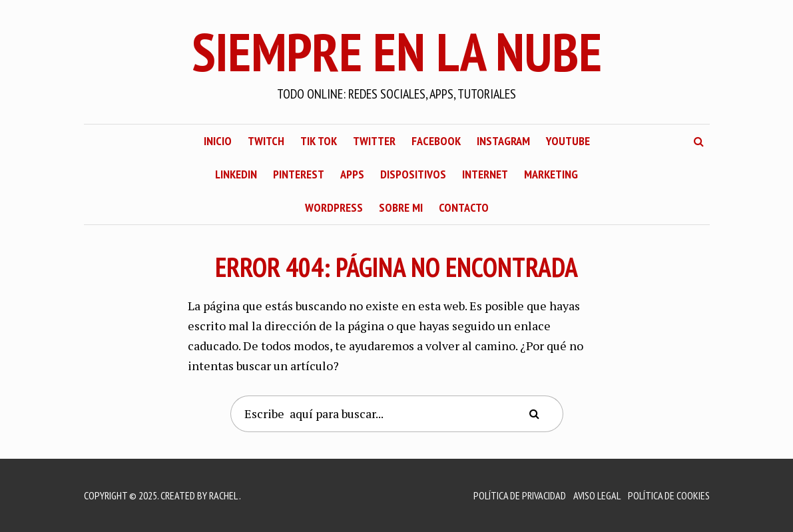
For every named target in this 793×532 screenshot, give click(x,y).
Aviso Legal (597, 495)
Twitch (266, 141)
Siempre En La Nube (397, 52)
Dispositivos (413, 174)
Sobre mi (401, 207)
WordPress (334, 207)
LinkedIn (236, 174)
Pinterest (299, 174)
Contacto (464, 207)
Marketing (551, 174)
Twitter (374, 141)
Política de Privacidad (520, 495)
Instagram (503, 141)
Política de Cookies (669, 495)
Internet (485, 174)
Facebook (436, 141)
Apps (352, 174)
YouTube (568, 141)
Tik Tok (319, 141)
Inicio (218, 141)
